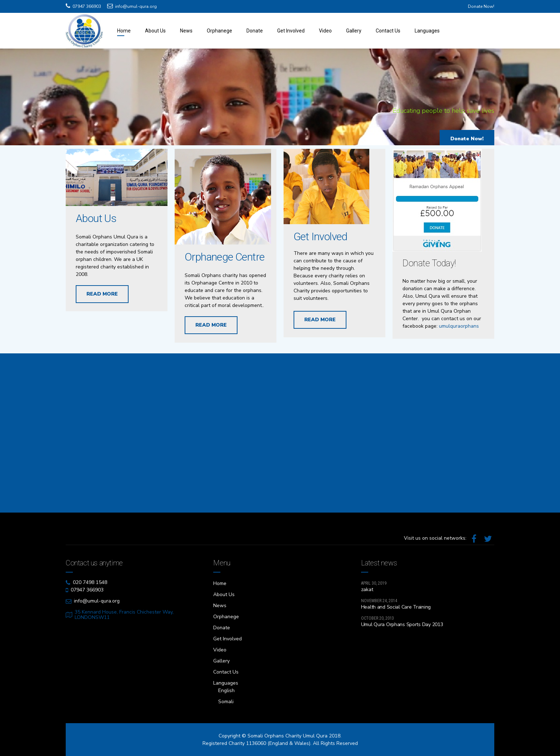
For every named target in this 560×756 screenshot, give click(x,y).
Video (325, 31)
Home (124, 31)
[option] (280, 99)
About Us (155, 31)
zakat (367, 589)
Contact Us (388, 31)
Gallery (354, 31)
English (226, 691)
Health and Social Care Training (396, 607)
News (186, 31)
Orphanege (219, 31)
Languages (427, 31)
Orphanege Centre (224, 261)
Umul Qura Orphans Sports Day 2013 (402, 624)
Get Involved (291, 31)
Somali (226, 702)
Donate (255, 31)
